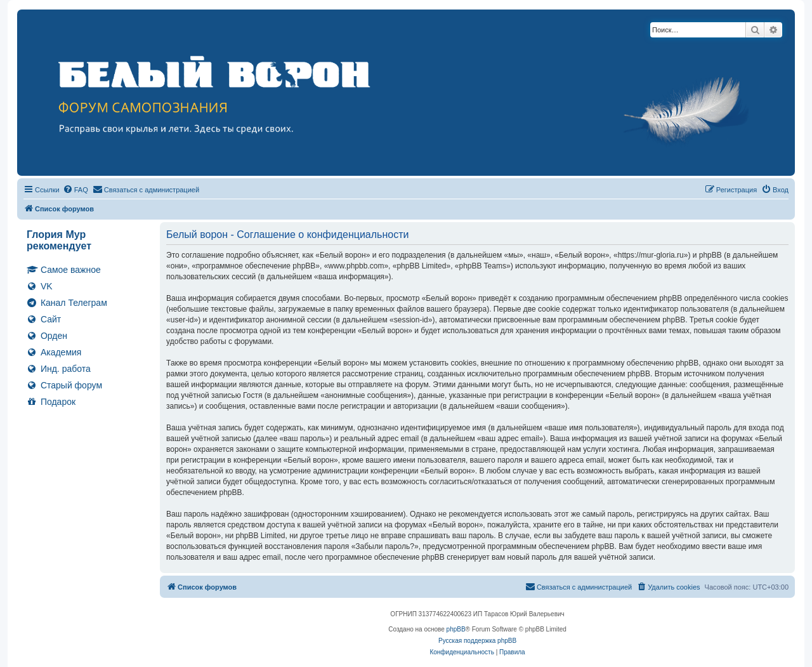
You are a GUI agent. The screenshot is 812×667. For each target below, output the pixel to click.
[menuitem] (75, 190)
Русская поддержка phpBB (477, 641)
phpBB (456, 629)
